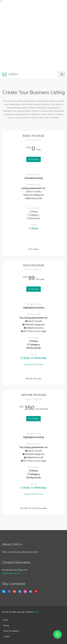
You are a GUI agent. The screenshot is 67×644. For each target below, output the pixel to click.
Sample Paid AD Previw (34, 365)
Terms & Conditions (11, 631)
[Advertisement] (33, 36)
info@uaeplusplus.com (11, 573)
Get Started (33, 159)
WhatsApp (39, 358)
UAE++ (37, 612)
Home (6, 620)
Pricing (6, 626)
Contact (7, 637)
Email (34, 228)
